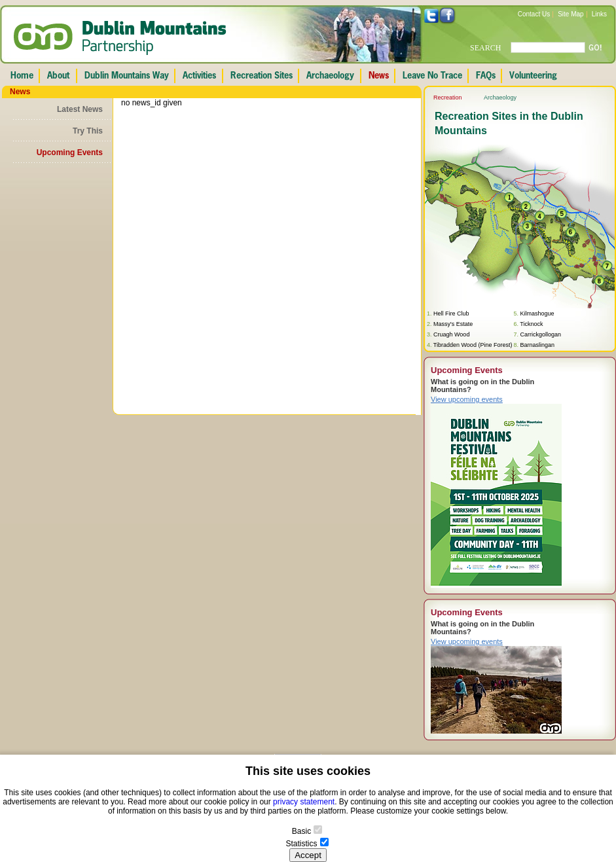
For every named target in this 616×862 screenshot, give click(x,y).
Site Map (571, 14)
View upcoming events (467, 399)
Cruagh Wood (451, 334)
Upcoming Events (70, 153)
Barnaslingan (537, 345)
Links (599, 14)
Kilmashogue (537, 314)
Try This (88, 131)
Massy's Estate (453, 324)
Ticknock (531, 324)
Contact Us (534, 14)
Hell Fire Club (451, 314)
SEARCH (485, 48)
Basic (301, 831)
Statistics (301, 844)
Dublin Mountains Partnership (120, 38)
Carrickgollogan (540, 334)
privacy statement (304, 802)
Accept (308, 855)
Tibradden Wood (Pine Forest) (473, 345)
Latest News (80, 109)
